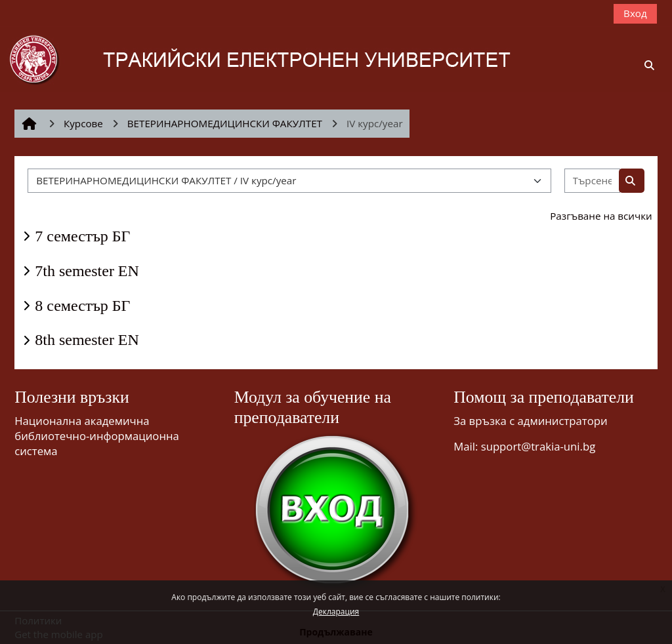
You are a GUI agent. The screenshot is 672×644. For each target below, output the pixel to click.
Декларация (336, 612)
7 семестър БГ (82, 236)
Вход (635, 13)
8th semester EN (87, 340)
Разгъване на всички (601, 216)
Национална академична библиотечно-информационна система (97, 436)
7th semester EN (87, 271)
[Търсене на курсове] (592, 181)
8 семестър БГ (82, 306)
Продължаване (336, 632)
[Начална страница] (279, 58)
